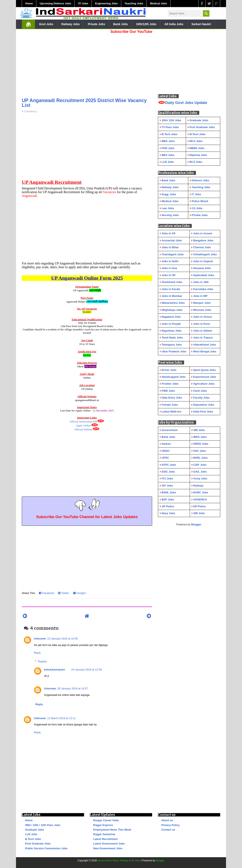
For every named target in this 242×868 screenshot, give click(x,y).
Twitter (64, 593)
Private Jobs (96, 24)
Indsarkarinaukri (54, 670)
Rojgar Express (103, 825)
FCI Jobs (167, 478)
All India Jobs (174, 24)
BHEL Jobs (200, 458)
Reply (37, 653)
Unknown (40, 639)
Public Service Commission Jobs (46, 848)
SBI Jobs (199, 430)
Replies (42, 661)
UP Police (168, 506)
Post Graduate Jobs (38, 844)
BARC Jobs (201, 492)
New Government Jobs (108, 848)
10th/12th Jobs (146, 24)
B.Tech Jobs (33, 839)
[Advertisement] (87, 64)
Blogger (196, 524)
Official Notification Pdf (83, 422)
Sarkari (166, 444)
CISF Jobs (200, 465)
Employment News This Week (112, 830)
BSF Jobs (168, 499)
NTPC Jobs (169, 465)
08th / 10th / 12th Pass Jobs (43, 825)
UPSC (165, 458)
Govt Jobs (46, 24)
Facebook (46, 593)
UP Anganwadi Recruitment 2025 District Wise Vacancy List (84, 103)
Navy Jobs (168, 513)
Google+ (80, 593)
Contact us (168, 830)
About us (167, 820)
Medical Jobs (159, 3)
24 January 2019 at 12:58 (86, 670)
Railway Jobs (70, 24)
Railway (198, 486)
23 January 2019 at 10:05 (63, 639)
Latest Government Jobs (109, 844)
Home (29, 3)
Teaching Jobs (134, 3)
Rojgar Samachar (104, 834)
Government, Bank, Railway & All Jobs (119, 861)
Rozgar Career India (106, 820)
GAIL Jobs (200, 472)
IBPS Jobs (200, 437)
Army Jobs (200, 478)
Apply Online (83, 425)
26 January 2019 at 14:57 (73, 688)
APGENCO (200, 499)
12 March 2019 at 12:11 (62, 718)
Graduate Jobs (35, 830)
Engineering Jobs (106, 3)
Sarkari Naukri (201, 24)
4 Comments (29, 111)
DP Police (199, 506)
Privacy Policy (170, 825)
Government (170, 430)
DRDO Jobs (201, 444)
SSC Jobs (200, 451)
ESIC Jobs (168, 472)
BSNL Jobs (169, 492)
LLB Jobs (31, 834)
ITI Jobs (83, 3)
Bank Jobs (120, 24)
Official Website (83, 429)
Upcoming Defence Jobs (55, 3)
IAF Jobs (167, 486)
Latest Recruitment (105, 839)
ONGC (166, 451)
